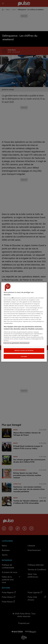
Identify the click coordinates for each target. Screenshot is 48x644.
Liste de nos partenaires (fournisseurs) (16, 343)
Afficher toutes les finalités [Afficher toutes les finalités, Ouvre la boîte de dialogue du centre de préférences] (24, 350)
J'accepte (24, 356)
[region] (24, 322)
